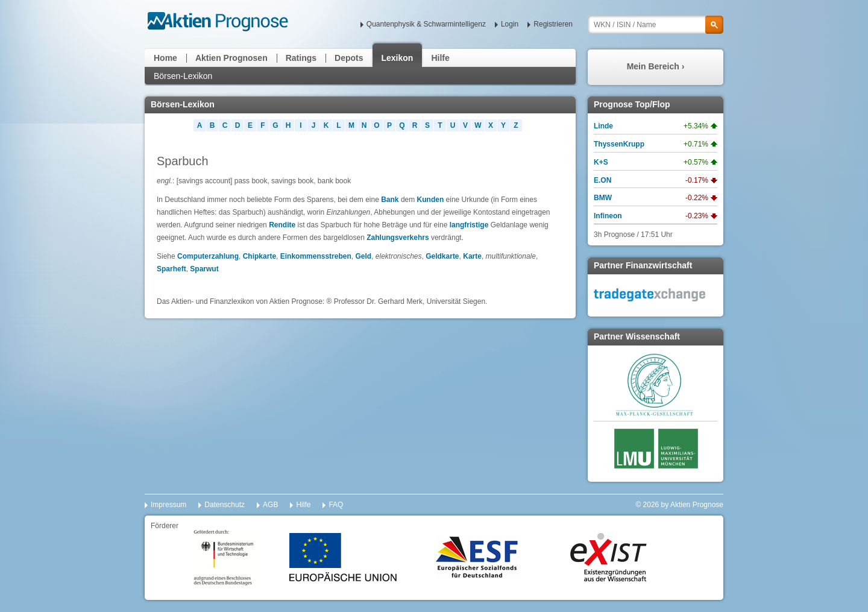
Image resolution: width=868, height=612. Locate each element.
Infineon (608, 216)
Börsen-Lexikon (183, 76)
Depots (349, 58)
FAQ (336, 505)
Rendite (282, 225)
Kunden (431, 200)
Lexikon (398, 58)
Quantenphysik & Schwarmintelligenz (426, 24)
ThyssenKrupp (619, 144)
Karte (472, 256)
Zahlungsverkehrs (398, 238)
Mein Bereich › (656, 66)
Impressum (168, 505)
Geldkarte (442, 256)
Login (510, 24)
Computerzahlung (208, 256)
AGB (270, 505)
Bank (390, 200)
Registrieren (553, 24)
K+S (601, 162)
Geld (363, 256)
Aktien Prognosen (231, 58)
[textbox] (656, 25)
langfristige (469, 225)
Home (165, 58)
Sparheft (171, 269)
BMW (603, 198)
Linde (603, 126)
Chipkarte (259, 256)
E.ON (602, 180)
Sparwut (204, 269)
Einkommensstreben (316, 256)
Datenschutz (225, 505)
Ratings (301, 58)
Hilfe (440, 58)
